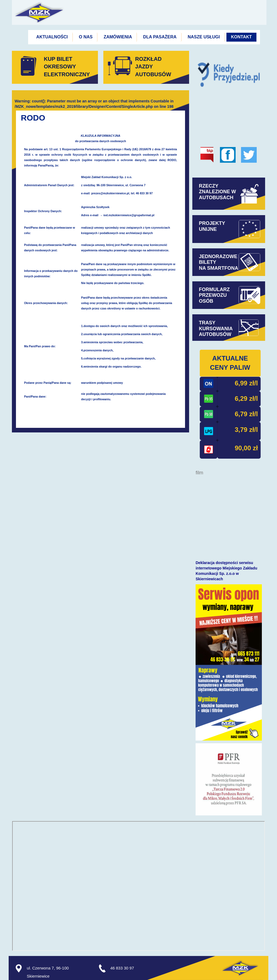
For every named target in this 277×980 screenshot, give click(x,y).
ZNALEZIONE (217, 195)
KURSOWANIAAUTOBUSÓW (216, 332)
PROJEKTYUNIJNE (212, 226)
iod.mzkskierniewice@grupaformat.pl (129, 215)
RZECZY (209, 186)
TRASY (207, 323)
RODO (33, 118)
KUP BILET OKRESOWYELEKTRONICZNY (67, 67)
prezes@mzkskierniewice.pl (110, 193)
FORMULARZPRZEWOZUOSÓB (214, 295)
